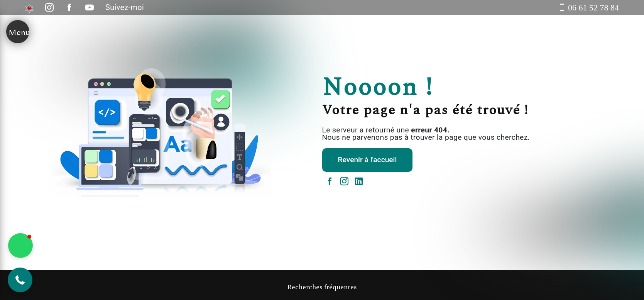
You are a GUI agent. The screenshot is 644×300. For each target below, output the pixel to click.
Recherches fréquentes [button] (322, 287)
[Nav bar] (18, 32)
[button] (20, 280)
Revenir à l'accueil (368, 160)
